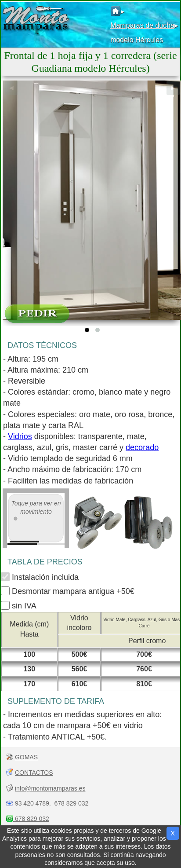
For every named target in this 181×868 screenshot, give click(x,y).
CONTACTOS (34, 773)
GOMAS (26, 757)
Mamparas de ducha (142, 25)
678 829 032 (31, 819)
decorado (142, 447)
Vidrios (20, 436)
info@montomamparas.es (50, 788)
